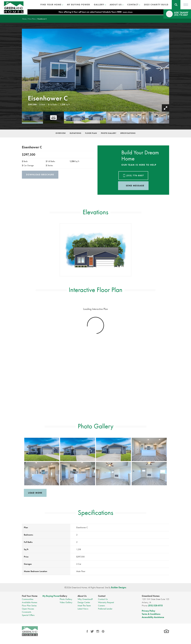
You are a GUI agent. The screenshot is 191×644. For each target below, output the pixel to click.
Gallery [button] (99, 5)
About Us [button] (116, 5)
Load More (35, 493)
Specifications (128, 133)
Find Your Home (30, 596)
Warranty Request (106, 602)
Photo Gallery (109, 133)
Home (24, 19)
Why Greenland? (85, 599)
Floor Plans (32, 19)
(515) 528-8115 (155, 605)
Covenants (27, 612)
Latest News (83, 609)
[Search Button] (176, 5)
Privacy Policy (148, 611)
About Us (82, 596)
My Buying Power (78, 5)
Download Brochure (40, 175)
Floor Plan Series (29, 605)
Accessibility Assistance (153, 617)
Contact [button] (133, 5)
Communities (28, 599)
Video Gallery (66, 602)
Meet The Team (84, 605)
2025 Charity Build (156, 5)
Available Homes (30, 602)
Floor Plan (91, 133)
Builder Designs (119, 587)
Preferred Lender (105, 609)
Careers (101, 605)
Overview (61, 133)
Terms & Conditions (151, 614)
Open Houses (28, 609)
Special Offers (28, 615)
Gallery (63, 596)
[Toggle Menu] (186, 5)
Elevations (75, 133)
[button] (176, 5)
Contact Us (103, 599)
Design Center (84, 602)
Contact (102, 596)
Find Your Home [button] (51, 5)
